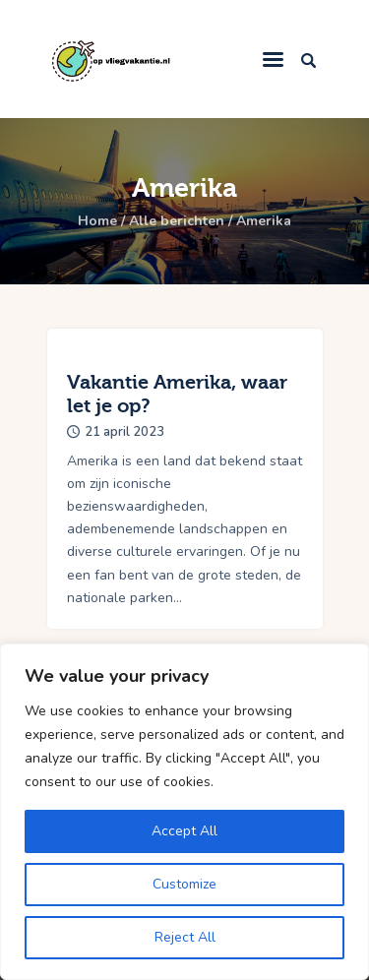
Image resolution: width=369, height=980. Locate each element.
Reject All (185, 937)
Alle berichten (177, 221)
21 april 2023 (124, 432)
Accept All (184, 831)
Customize (184, 884)
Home (97, 221)
